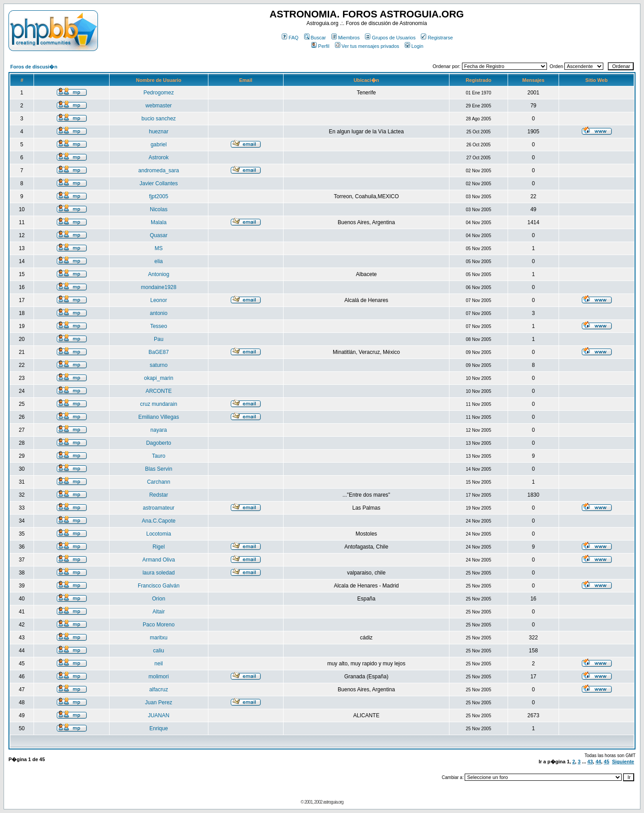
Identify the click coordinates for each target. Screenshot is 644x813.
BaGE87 (159, 352)
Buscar (315, 38)
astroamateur (159, 508)
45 (606, 762)
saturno (159, 365)
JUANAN (159, 715)
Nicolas (159, 209)
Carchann (159, 482)
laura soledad (159, 573)
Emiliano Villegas (159, 417)
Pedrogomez (159, 93)
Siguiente (623, 762)
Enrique (159, 728)
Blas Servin (159, 469)
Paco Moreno (159, 625)
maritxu (159, 638)
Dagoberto (159, 443)
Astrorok (159, 157)
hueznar (159, 132)
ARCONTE (159, 391)
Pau (159, 339)
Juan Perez (159, 702)
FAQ (290, 38)
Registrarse (437, 38)
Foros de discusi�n (34, 67)
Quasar (159, 235)
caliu (159, 651)
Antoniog (159, 274)
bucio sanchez (159, 119)
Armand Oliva (159, 560)
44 (598, 762)
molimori (159, 677)
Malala (159, 222)
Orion (159, 599)
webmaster (159, 106)
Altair (159, 612)
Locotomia (159, 534)
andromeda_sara (159, 170)
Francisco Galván (159, 586)
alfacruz (159, 690)
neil (159, 664)
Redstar (159, 495)
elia (159, 261)
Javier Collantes (159, 183)
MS (159, 248)
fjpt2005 (159, 196)
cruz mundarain (159, 404)
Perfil (320, 46)
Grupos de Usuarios (390, 38)
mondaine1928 (159, 287)
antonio (159, 313)
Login (414, 46)
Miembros (345, 38)
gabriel (159, 145)
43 (590, 762)
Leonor (159, 300)
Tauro (159, 456)
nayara (159, 430)
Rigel (159, 547)
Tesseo (159, 326)
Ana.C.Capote (159, 521)
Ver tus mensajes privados (367, 46)
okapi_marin (159, 378)
